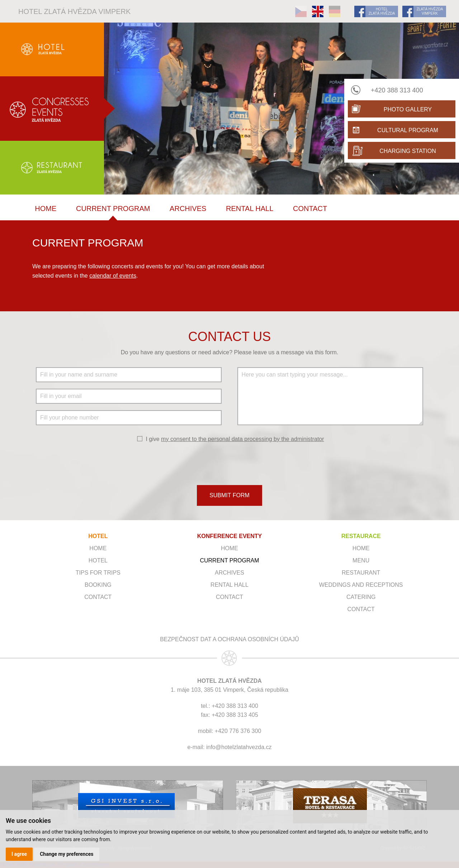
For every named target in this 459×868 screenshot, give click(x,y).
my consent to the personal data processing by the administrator (242, 439)
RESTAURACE (361, 536)
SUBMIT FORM (229, 495)
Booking (98, 585)
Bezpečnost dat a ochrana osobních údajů (229, 639)
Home (46, 208)
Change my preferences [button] (67, 854)
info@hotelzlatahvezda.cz (239, 747)
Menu (361, 560)
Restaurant (361, 573)
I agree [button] (19, 854)
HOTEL (98, 536)
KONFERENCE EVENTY (229, 536)
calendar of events (113, 276)
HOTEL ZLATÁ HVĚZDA (382, 11)
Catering (361, 597)
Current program (113, 208)
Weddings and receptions (361, 585)
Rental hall (250, 208)
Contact (310, 208)
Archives (188, 208)
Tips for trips (98, 573)
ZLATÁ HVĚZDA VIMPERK (430, 11)
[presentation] (229, 463)
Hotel (98, 560)
